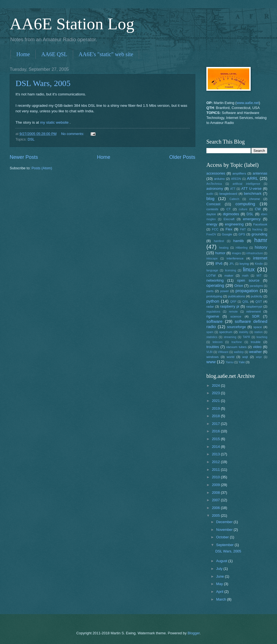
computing (245, 204)
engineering (234, 224)
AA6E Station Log (72, 24)
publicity (257, 296)
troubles (213, 347)
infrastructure (255, 253)
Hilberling (242, 248)
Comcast (213, 204)
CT (228, 209)
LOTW (211, 276)
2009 (216, 485)
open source (248, 280)
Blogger (194, 633)
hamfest (219, 241)
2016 (216, 431)
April (220, 592)
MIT (259, 276)
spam (210, 332)
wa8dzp (239, 352)
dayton (211, 214)
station (258, 332)
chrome (255, 199)
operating (215, 285)
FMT (243, 229)
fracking (257, 229)
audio (210, 194)
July (220, 569)
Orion (239, 286)
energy (212, 224)
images (236, 253)
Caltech (234, 199)
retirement (253, 311)
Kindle (259, 264)
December (225, 522)
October (223, 537)
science (236, 316)
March (221, 599)
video (257, 347)
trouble (256, 342)
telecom (217, 342)
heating (224, 248)
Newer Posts (24, 157)
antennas (260, 173)
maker (229, 276)
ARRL (252, 178)
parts (210, 291)
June (220, 576)
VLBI (209, 352)
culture (243, 209)
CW (258, 209)
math (245, 276)
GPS (242, 234)
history (261, 247)
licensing (230, 270)
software (214, 321)
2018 (216, 416)
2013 (216, 454)
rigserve (213, 316)
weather (255, 352)
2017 (216, 424)
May (220, 584)
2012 (216, 462)
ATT (233, 189)
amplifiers (239, 173)
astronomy (215, 189)
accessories (216, 173)
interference (235, 258)
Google (227, 234)
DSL (31, 139)
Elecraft (229, 219)
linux (249, 269)
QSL (246, 302)
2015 (216, 439)
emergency (252, 219)
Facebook (260, 224)
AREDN (236, 179)
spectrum (226, 332)
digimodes (231, 214)
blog (210, 198)
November (225, 530)
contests (212, 209)
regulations (213, 312)
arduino (220, 179)
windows (212, 357)
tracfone (237, 342)
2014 (216, 447)
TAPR (246, 337)
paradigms (256, 286)
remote (233, 312)
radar (210, 307)
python (213, 301)
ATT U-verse (251, 189)
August (222, 561)
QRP (233, 302)
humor (220, 253)
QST (259, 302)
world (230, 357)
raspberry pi (230, 306)
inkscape (212, 259)
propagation (247, 291)
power (225, 291)
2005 (216, 516)
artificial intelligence (246, 184)
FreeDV (211, 234)
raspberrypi (254, 307)
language (212, 270)
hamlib (238, 241)
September (225, 545)
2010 (216, 477)
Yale (242, 362)
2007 (216, 500)
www (211, 362)
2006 (216, 508)
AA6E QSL (54, 54)
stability (243, 332)
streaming (230, 337)
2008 (216, 493)
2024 (216, 385)
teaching (262, 337)
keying (244, 264)
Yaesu (230, 362)
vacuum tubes (237, 347)
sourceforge (237, 327)
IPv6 (219, 263)
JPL (232, 264)
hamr (261, 240)
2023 (216, 393)
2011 (216, 470)
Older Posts (182, 157)
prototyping (214, 296)
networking (215, 280)
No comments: (73, 134)
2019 (216, 408)
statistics (212, 337)
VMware (223, 352)
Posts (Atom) (42, 168)
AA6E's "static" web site (106, 54)
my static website (54, 122)
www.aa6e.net (248, 103)
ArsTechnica (214, 184)
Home (23, 54)
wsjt (245, 357)
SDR (256, 316)
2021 (216, 401)
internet (260, 258)
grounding (259, 234)
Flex (229, 229)
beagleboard (228, 194)
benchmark (253, 194)
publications (236, 296)
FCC (215, 229)
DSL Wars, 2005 (43, 83)
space (258, 327)
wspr (259, 357)
